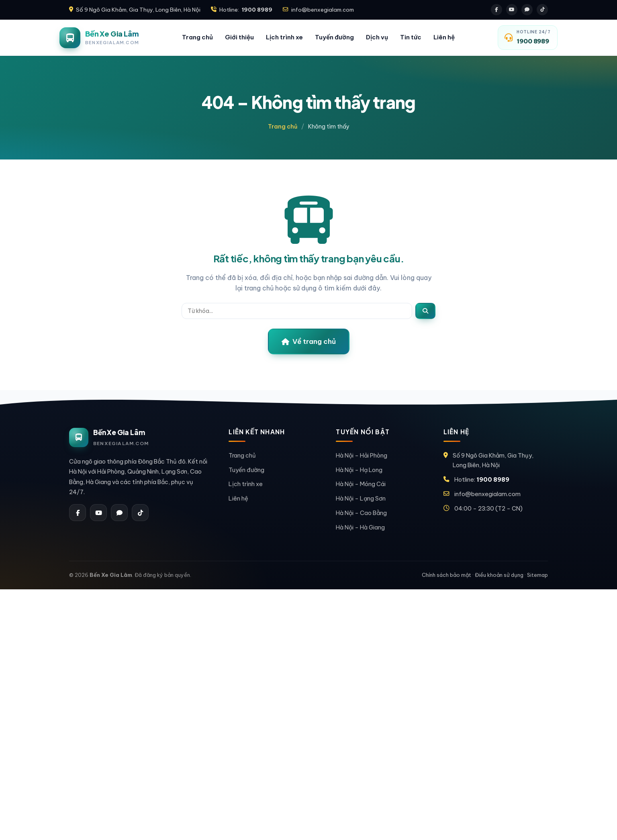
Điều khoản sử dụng (499, 575)
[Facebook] (496, 10)
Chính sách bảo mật (446, 575)
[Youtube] (512, 10)
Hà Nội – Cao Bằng (361, 513)
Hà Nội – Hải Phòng (362, 455)
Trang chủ (197, 37)
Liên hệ (444, 37)
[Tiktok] (542, 10)
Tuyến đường (334, 37)
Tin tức (411, 37)
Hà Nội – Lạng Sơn (361, 498)
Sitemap (537, 575)
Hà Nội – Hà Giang (360, 527)
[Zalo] (527, 10)
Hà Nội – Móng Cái (361, 484)
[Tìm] (425, 311)
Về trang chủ (309, 341)
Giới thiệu (239, 37)
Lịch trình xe (284, 37)
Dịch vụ (377, 37)
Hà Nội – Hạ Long (359, 470)
